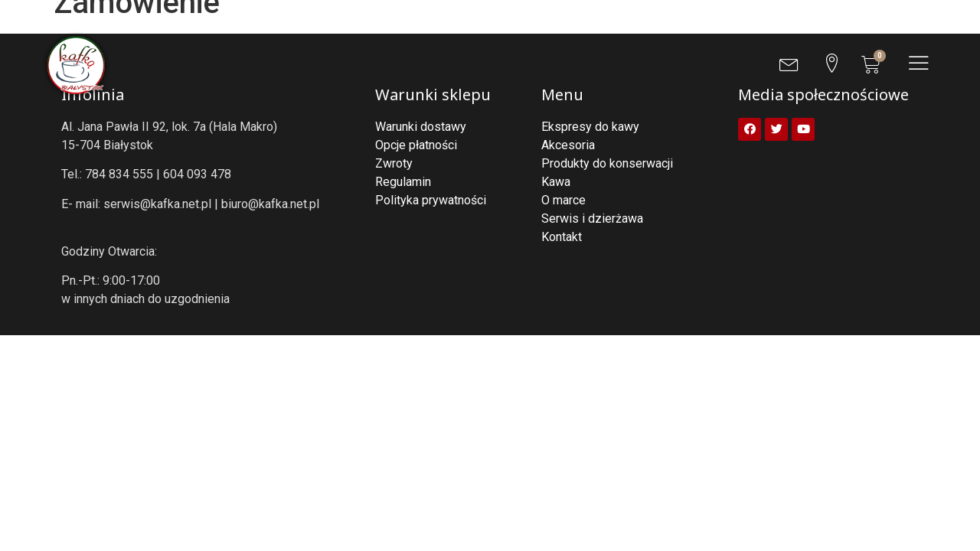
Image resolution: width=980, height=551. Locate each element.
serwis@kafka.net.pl (157, 204)
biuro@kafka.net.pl (270, 204)
